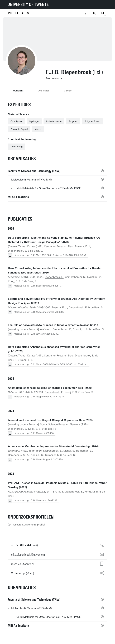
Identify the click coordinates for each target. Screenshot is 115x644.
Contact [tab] (68, 91)
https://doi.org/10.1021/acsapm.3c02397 (36, 500)
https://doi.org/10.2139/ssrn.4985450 (34, 433)
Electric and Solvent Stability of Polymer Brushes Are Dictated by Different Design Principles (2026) (57, 301)
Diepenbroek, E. (17, 251)
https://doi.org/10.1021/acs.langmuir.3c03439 (38, 459)
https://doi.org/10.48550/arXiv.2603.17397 (37, 334)
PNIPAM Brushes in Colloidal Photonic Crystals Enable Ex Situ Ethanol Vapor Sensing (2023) (57, 485)
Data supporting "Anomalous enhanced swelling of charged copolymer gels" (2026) (54, 349)
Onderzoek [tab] (44, 91)
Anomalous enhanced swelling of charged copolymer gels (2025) (50, 388)
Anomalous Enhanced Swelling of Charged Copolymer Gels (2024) (51, 420)
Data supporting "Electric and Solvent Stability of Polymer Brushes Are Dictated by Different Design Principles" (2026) (54, 240)
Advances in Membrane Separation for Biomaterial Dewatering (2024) (53, 446)
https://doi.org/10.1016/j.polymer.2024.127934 (39, 397)
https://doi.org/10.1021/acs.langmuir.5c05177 (38, 286)
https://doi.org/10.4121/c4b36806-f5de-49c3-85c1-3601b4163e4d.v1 (51, 364)
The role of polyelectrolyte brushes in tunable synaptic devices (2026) (53, 325)
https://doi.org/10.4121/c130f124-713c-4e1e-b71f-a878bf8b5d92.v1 (50, 255)
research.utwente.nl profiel (29, 525)
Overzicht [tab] (18, 91)
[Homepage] (18, 13)
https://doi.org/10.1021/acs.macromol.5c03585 (39, 312)
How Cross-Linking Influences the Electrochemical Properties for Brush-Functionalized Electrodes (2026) (54, 270)
